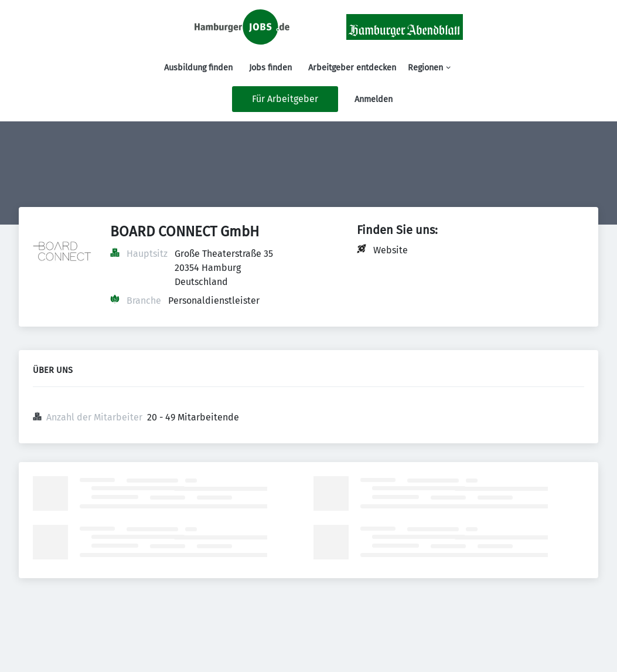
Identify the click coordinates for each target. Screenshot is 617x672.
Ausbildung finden (198, 68)
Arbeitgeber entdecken (352, 68)
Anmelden (374, 99)
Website (391, 250)
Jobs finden (270, 68)
